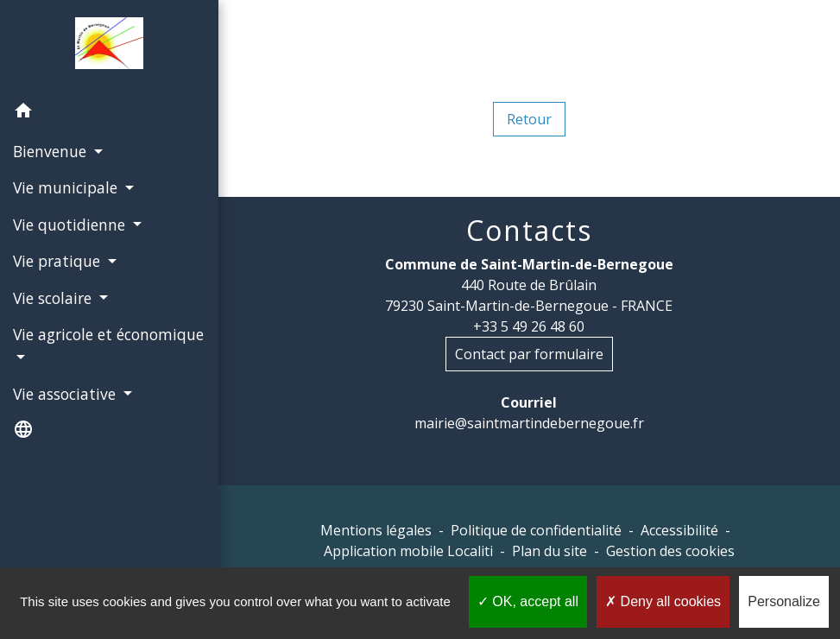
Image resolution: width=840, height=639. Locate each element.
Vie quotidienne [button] (71, 225)
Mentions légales (376, 530)
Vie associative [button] (66, 394)
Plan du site (549, 551)
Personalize (784, 601)
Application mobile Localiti (408, 551)
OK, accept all (528, 601)
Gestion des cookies (670, 551)
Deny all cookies (663, 601)
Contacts (529, 231)
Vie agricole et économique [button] (108, 334)
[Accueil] (110, 47)
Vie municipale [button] (67, 187)
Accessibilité (679, 530)
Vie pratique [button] (59, 261)
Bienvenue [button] (52, 151)
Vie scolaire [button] (54, 298)
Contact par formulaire (529, 354)
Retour (529, 119)
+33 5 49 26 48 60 (529, 326)
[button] (109, 113)
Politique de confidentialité (536, 530)
